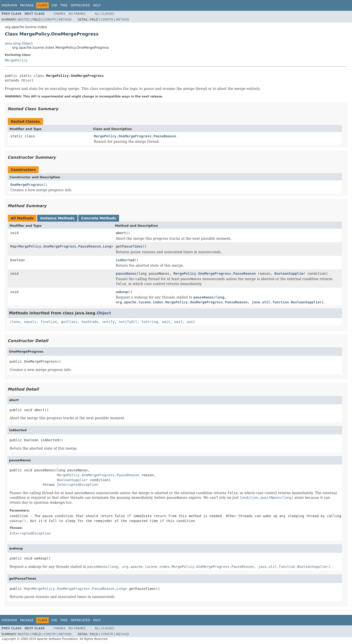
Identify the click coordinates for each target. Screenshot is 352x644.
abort (121, 233)
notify (108, 322)
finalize (49, 322)
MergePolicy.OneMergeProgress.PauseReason (135, 136)
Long (107, 246)
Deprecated (80, 5)
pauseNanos (126, 274)
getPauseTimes (129, 246)
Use (54, 5)
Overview (9, 5)
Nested (23, 20)
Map (13, 246)
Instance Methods (57, 218)
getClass (69, 322)
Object (27, 80)
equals (30, 322)
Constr (50, 20)
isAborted (125, 260)
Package (27, 5)
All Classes (104, 14)
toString (150, 322)
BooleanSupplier (290, 274)
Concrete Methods (99, 218)
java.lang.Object (19, 43)
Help (97, 5)
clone (15, 322)
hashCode (90, 322)
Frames (60, 14)
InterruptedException (78, 485)
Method (65, 20)
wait (166, 322)
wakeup (122, 292)
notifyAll (128, 322)
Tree (64, 5)
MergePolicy (16, 60)
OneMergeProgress (27, 185)
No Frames (77, 14)
